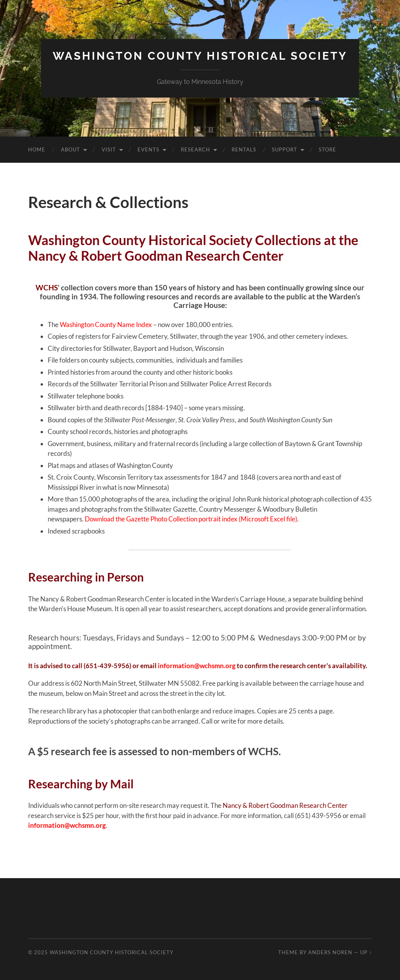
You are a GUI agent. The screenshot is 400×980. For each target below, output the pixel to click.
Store (328, 149)
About (71, 149)
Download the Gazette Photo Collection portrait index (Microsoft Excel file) (191, 519)
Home (37, 149)
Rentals (244, 149)
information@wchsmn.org (197, 666)
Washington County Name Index (106, 325)
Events (148, 149)
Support (285, 149)
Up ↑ (366, 952)
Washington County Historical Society (200, 56)
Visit (109, 149)
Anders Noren (330, 952)
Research (196, 149)
